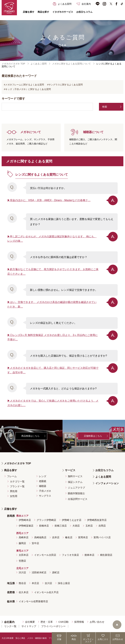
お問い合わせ (97, 622)
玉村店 (89, 526)
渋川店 (22, 572)
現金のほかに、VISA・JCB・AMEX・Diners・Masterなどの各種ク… (50, 200)
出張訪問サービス (78, 499)
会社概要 (30, 622)
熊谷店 (22, 583)
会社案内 (9, 622)
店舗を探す (29, 12)
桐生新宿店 (106, 555)
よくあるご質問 (39, 64)
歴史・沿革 (47, 622)
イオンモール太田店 (45, 555)
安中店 (35, 543)
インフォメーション (107, 483)
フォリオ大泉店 (70, 555)
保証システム (75, 482)
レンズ (43, 476)
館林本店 (90, 555)
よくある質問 (103, 477)
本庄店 (35, 583)
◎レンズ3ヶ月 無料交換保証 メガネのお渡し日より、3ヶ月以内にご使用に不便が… (52, 337)
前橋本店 (44, 526)
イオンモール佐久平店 (46, 592)
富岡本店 (83, 537)
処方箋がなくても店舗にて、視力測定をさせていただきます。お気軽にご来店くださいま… (53, 272)
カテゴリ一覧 (17, 481)
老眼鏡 (43, 481)
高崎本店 (24, 537)
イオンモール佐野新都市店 (33, 601)
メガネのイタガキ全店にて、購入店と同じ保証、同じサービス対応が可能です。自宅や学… (53, 370)
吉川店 (48, 583)
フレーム (12, 476)
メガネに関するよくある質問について (71, 64)
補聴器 (43, 486)
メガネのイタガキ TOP (13, 64)
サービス (70, 470)
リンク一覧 (10, 626)
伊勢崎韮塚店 (26, 526)
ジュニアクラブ (76, 488)
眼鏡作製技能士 (76, 493)
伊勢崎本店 (25, 520)
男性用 (14, 491)
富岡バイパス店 (102, 537)
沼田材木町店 (39, 572)
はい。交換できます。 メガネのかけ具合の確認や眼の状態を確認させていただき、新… (52, 304)
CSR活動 (63, 622)
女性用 (14, 496)
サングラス (45, 496)
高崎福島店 (40, 537)
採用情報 (79, 622)
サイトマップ (29, 626)
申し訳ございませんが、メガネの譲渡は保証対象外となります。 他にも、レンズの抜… (52, 239)
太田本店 (24, 555)
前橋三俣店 (61, 526)
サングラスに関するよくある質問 (66, 85)
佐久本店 (24, 592)
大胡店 (76, 526)
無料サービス (75, 476)
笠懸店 (22, 561)
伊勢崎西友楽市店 (97, 520)
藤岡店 (22, 543)
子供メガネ (45, 491)
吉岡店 (102, 526)
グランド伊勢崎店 (46, 520)
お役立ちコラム (84, 12)
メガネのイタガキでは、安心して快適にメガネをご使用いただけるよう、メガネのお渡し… (53, 403)
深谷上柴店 (64, 583)
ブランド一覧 (17, 486)
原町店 (56, 572)
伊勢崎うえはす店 (72, 520)
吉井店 (56, 537)
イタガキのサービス (63, 12)
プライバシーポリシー (53, 626)
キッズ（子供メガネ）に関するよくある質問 (28, 89)
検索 (105, 107)
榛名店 (69, 537)
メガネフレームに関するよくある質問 (25, 85)
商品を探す (43, 12)
